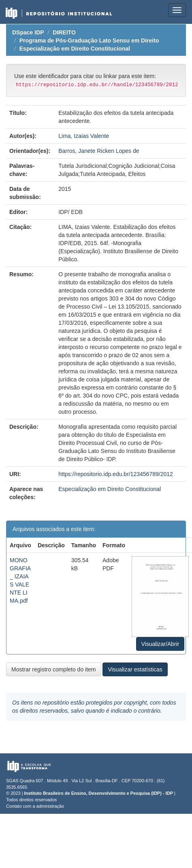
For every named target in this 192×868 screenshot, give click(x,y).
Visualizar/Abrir (160, 644)
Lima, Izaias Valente (84, 136)
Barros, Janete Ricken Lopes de (99, 151)
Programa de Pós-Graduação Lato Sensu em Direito (89, 40)
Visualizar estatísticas (135, 669)
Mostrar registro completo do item (54, 669)
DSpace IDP (28, 32)
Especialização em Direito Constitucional (75, 49)
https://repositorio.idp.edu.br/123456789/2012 (116, 474)
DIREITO (64, 32)
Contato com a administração (35, 806)
